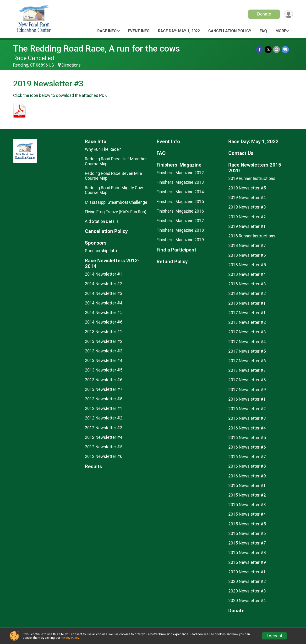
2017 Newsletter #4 (247, 342)
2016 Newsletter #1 (247, 399)
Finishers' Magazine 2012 (180, 173)
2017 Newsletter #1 (247, 313)
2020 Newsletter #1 (247, 572)
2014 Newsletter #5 (104, 313)
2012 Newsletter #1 (104, 408)
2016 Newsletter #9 (247, 476)
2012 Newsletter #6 (104, 456)
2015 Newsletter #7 (247, 543)
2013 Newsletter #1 (104, 332)
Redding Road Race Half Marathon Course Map (116, 161)
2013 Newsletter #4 (104, 361)
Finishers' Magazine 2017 (180, 221)
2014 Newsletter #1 (104, 274)
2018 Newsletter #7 (247, 246)
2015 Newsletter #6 (247, 534)
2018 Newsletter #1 (247, 303)
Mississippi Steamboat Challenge (116, 202)
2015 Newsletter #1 (247, 486)
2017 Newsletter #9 (247, 390)
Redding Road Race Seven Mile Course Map (113, 176)
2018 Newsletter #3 (247, 284)
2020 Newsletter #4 (247, 601)
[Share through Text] (285, 50)
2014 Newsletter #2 (104, 284)
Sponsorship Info (101, 251)
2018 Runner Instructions (252, 236)
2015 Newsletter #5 (247, 524)
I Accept (274, 636)
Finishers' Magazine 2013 (180, 182)
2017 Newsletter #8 (247, 380)
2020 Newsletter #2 (247, 581)
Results (93, 467)
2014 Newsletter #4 (104, 303)
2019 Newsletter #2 (247, 217)
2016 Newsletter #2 (247, 409)
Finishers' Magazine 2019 (180, 240)
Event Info (139, 31)
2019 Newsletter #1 (247, 226)
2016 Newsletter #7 (247, 457)
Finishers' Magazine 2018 (180, 230)
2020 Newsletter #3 (247, 591)
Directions (71, 65)
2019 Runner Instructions (252, 178)
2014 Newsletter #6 (104, 322)
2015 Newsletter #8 (247, 553)
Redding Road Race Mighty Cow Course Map (114, 190)
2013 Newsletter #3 (104, 351)
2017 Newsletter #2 (247, 322)
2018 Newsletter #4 (247, 274)
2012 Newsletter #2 (104, 418)
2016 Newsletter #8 (247, 466)
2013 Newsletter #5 (104, 370)
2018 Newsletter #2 (247, 293)
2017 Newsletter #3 (247, 332)
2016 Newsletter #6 (247, 447)
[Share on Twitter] (268, 50)
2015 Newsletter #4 (247, 514)
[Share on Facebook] (260, 50)
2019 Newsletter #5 (247, 188)
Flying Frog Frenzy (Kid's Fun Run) (116, 212)
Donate (264, 14)
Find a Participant (176, 250)
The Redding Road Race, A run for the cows (97, 49)
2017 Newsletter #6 (247, 361)
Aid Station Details (102, 221)
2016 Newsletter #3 (247, 418)
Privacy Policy (70, 638)
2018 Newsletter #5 (247, 265)
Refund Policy (172, 262)
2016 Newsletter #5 (247, 438)
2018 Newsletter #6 (247, 255)
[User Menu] (288, 14)
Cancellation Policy (230, 31)
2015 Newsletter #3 (247, 505)
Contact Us (241, 153)
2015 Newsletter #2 (247, 495)
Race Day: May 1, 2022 (179, 31)
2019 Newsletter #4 (247, 198)
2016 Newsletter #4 (247, 428)
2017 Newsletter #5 (247, 351)
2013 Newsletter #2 (104, 341)
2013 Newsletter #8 (104, 399)
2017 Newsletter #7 (247, 370)
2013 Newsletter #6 (104, 380)
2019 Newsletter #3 (247, 207)
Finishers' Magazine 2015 (180, 202)
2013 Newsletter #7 (104, 389)
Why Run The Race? (103, 149)
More (281, 31)
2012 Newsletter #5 (104, 447)
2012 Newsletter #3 (104, 428)
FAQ (263, 31)
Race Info (107, 31)
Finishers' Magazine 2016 (180, 211)
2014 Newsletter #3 (104, 293)
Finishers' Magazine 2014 (180, 192)
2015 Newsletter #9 (247, 562)
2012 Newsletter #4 (104, 437)
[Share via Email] (277, 50)
